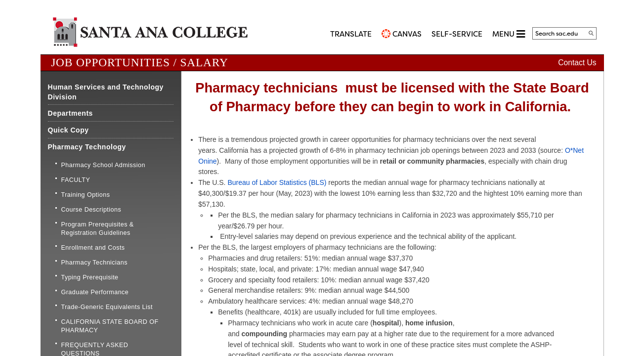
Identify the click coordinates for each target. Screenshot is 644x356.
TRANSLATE (351, 34)
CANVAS (407, 34)
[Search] (591, 33)
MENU (509, 34)
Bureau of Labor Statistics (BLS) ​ (278, 182)
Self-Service (457, 34)
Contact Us (577, 63)
